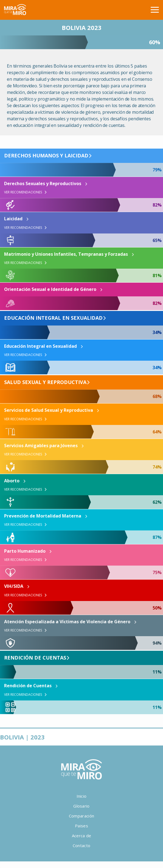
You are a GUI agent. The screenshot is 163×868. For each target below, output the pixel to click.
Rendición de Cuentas (35, 658)
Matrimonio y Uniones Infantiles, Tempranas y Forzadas (66, 254)
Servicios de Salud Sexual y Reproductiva (49, 410)
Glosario (81, 806)
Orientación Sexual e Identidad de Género (50, 289)
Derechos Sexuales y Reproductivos (43, 183)
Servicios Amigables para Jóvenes (41, 446)
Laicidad (13, 219)
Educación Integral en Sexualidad (53, 318)
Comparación (82, 816)
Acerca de (82, 836)
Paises (82, 826)
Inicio (82, 796)
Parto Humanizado (25, 551)
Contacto (82, 845)
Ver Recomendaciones (25, 192)
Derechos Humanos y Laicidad (46, 156)
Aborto (12, 481)
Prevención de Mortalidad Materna (43, 516)
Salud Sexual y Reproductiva (45, 382)
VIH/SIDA (14, 586)
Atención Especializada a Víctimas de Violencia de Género (67, 622)
